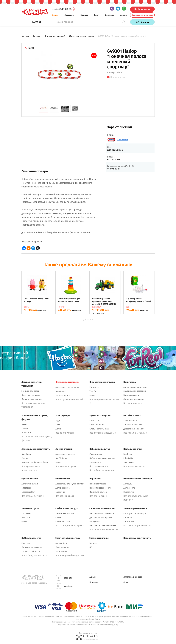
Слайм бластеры (63, 522)
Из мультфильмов (98, 492)
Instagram (64, 586)
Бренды (84, 15)
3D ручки (26, 543)
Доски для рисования (134, 399)
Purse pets (94, 387)
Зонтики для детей (30, 391)
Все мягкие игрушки (67, 466)
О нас (126, 582)
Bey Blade (128, 454)
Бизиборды (61, 391)
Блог (96, 15)
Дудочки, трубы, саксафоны (35, 462)
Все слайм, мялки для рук (70, 526)
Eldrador (25, 429)
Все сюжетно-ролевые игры (105, 529)
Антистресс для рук (65, 513)
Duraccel (93, 543)
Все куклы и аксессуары (103, 433)
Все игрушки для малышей (70, 399)
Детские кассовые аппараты (103, 525)
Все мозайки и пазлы (135, 433)
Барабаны (26, 454)
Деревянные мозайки (134, 429)
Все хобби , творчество (34, 555)
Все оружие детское (33, 496)
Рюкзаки (26, 518)
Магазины (69, 15)
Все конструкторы (66, 433)
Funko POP (26, 433)
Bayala (24, 424)
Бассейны (60, 492)
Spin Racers (129, 462)
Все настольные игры (135, 466)
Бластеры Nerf (28, 492)
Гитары (25, 458)
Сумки (24, 522)
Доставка (109, 15)
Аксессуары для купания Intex (70, 484)
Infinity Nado (129, 458)
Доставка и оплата (133, 577)
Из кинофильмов (98, 484)
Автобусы (128, 484)
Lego (58, 421)
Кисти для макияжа (31, 395)
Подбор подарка (142, 9)
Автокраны (129, 518)
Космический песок (31, 551)
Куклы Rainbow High (99, 429)
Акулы (92, 395)
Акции (55, 15)
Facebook (64, 578)
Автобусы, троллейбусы (135, 513)
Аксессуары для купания (67, 387)
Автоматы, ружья (30, 484)
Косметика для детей (32, 399)
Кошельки (26, 513)
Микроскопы (96, 454)
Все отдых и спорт (66, 496)
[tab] (44, 109)
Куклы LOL (94, 421)
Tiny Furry (94, 391)
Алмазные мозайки (133, 425)
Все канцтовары (133, 403)
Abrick (58, 429)
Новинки (123, 15)
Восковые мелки (131, 395)
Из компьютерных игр (100, 488)
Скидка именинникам (142, 15)
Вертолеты (129, 492)
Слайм (58, 518)
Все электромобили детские (71, 555)
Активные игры (63, 488)
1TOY (58, 425)
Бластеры (26, 488)
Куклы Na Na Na (97, 425)
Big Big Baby (61, 458)
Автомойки (129, 522)
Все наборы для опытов (102, 470)
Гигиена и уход (63, 395)
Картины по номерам (32, 547)
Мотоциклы (61, 551)
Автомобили (129, 488)
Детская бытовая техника (102, 513)
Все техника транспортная (138, 526)
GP (91, 547)
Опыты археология (99, 466)
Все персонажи (98, 496)
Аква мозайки (130, 421)
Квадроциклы (62, 547)
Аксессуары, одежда (65, 454)
